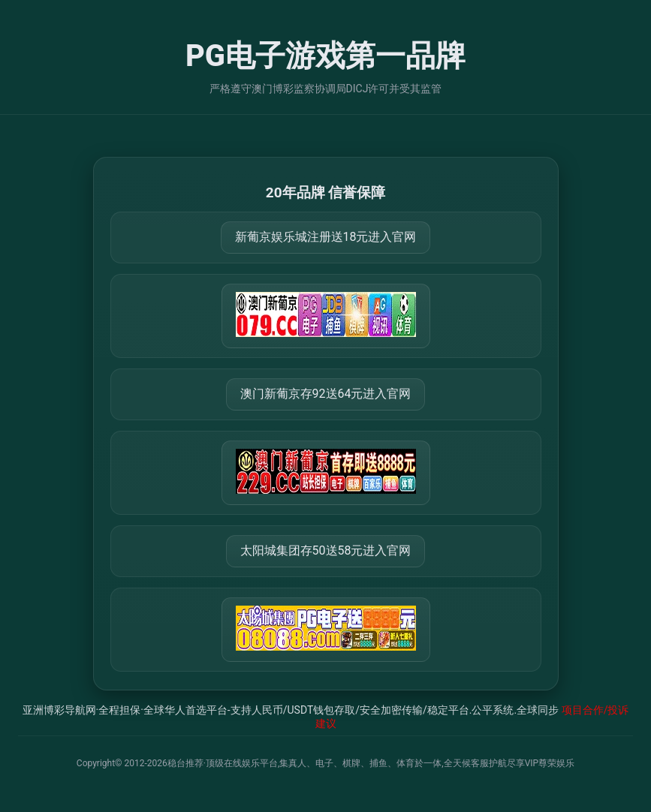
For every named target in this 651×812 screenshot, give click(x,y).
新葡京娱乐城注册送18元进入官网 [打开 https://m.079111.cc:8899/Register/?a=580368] (326, 237)
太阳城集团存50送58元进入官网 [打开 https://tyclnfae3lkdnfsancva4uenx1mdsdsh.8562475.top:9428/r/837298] (326, 550)
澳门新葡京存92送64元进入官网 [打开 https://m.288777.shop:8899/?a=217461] (326, 394)
